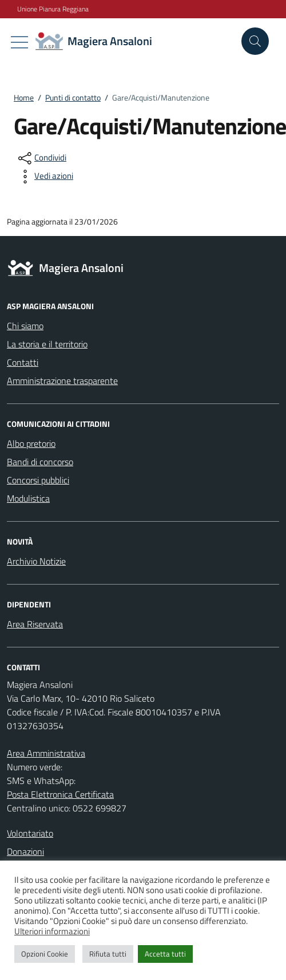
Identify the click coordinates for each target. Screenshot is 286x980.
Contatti (23, 362)
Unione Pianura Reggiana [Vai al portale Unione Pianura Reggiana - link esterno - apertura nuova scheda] (53, 9)
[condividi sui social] (41, 158)
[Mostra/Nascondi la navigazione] (19, 42)
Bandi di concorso (40, 462)
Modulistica (28, 498)
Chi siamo (25, 326)
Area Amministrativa (46, 753)
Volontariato (30, 833)
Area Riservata (35, 624)
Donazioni (25, 851)
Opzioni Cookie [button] (45, 954)
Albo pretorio (31, 443)
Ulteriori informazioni (52, 931)
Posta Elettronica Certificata (60, 794)
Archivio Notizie (36, 561)
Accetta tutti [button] (165, 954)
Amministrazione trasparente (62, 381)
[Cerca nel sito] (255, 41)
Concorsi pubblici (38, 480)
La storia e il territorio (47, 344)
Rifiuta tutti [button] (108, 954)
